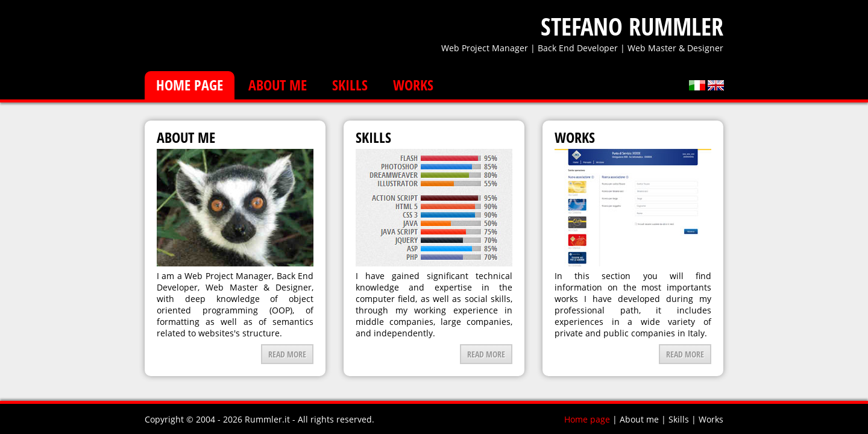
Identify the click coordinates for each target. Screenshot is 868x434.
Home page (190, 85)
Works (413, 85)
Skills (350, 85)
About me (278, 85)
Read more (287, 354)
